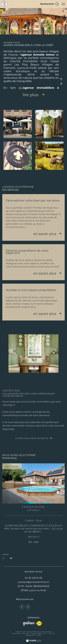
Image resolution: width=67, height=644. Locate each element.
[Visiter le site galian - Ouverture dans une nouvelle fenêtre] (29, 623)
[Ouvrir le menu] (63, 4)
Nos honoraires (16, 633)
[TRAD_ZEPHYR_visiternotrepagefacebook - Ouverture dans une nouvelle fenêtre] (22, 607)
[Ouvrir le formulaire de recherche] (50, 4)
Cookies (39, 635)
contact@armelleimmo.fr (34, 582)
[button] (11, 558)
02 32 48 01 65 (33, 578)
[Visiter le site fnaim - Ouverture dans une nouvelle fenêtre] (39, 623)
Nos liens (52, 633)
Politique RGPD (31, 635)
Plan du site (26, 633)
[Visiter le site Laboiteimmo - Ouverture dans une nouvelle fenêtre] (34, 639)
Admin (45, 633)
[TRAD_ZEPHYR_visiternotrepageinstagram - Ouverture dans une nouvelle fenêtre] (28, 607)
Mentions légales (36, 633)
